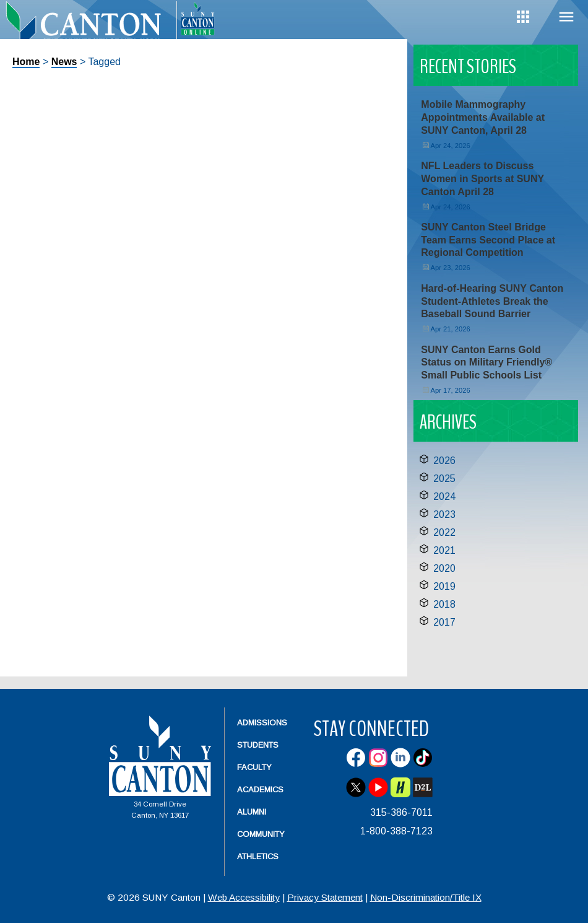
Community (261, 834)
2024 (444, 496)
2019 (444, 586)
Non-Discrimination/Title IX (426, 897)
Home (26, 62)
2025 (444, 479)
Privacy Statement (325, 897)
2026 (444, 461)
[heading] (88, 28)
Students (258, 745)
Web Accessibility (244, 897)
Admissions (262, 723)
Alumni (252, 812)
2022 (444, 532)
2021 (444, 550)
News (64, 62)
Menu (566, 17)
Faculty (254, 767)
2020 (444, 568)
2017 (444, 622)
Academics (260, 790)
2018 (444, 604)
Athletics (258, 856)
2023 (444, 514)
